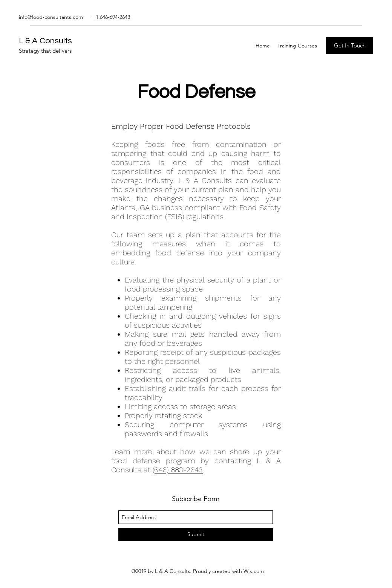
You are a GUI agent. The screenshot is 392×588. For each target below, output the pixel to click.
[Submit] (196, 534)
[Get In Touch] (350, 46)
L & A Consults (45, 41)
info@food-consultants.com (51, 17)
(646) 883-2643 (178, 470)
